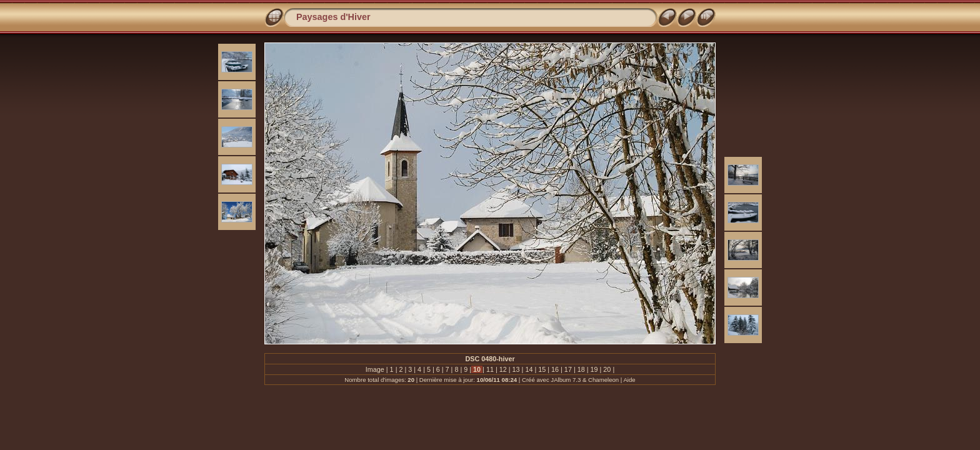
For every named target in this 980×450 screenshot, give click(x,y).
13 (516, 369)
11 (490, 369)
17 (568, 369)
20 (607, 369)
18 (581, 369)
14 (529, 369)
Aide (629, 380)
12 (503, 369)
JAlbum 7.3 (566, 380)
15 (542, 369)
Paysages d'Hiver (333, 17)
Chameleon (603, 380)
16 (555, 369)
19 (594, 369)
